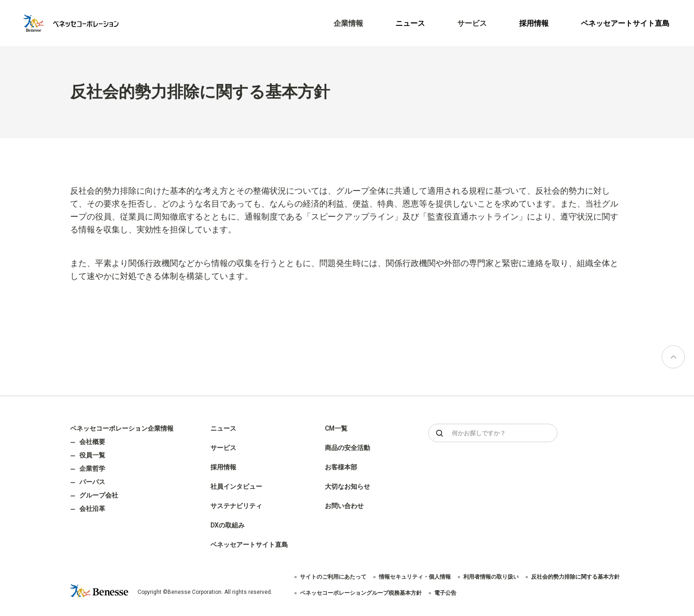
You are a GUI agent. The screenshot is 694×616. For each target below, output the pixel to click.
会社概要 (92, 442)
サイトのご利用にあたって (333, 577)
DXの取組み (227, 525)
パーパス (92, 482)
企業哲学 (92, 468)
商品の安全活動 (347, 448)
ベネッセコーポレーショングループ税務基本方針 (361, 593)
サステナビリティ (236, 506)
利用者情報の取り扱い (491, 577)
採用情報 (534, 23)
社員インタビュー (236, 486)
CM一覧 (336, 428)
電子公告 (445, 593)
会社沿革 (92, 509)
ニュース (410, 23)
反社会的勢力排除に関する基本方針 (575, 577)
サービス (223, 448)
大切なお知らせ (347, 486)
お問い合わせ (344, 506)
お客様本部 (341, 467)
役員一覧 (92, 455)
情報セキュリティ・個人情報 (415, 577)
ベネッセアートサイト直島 (625, 23)
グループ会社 (99, 495)
